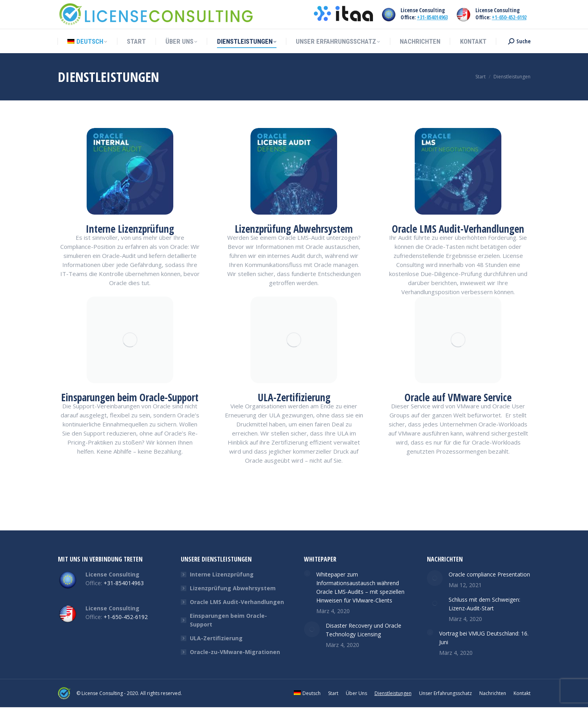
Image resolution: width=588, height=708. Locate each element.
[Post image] (307, 573)
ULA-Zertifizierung (216, 638)
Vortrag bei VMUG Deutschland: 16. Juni (484, 638)
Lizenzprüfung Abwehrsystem (233, 588)
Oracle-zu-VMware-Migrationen (235, 652)
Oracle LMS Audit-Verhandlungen (237, 602)
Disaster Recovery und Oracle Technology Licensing (364, 630)
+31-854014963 (432, 17)
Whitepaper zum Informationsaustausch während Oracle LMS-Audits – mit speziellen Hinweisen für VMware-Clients (360, 587)
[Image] (130, 171)
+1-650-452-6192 (509, 17)
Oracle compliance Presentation (489, 574)
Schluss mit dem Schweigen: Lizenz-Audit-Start (484, 604)
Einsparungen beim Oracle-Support (228, 620)
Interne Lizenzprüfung (222, 574)
